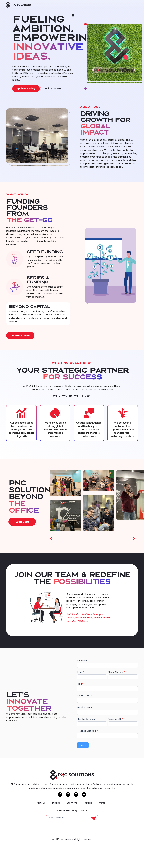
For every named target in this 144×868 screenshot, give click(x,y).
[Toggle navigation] (134, 5)
